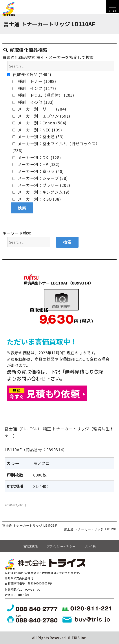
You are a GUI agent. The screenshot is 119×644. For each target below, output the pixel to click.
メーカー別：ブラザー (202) (41, 185)
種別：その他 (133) (33, 102)
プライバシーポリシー (61, 546)
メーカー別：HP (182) (36, 164)
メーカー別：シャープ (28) (40, 178)
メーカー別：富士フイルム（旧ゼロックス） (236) (56, 147)
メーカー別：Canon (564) (39, 123)
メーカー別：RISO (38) (37, 199)
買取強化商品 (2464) (29, 74)
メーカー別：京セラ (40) (38, 171)
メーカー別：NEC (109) (37, 130)
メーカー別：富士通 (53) (38, 136)
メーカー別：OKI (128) (37, 157)
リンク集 (90, 546)
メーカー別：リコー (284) (39, 109)
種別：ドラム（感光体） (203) (43, 95)
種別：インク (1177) (34, 88)
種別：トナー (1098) (34, 81)
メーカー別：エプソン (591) (41, 116)
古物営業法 (30, 546)
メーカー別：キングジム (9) (41, 192)
